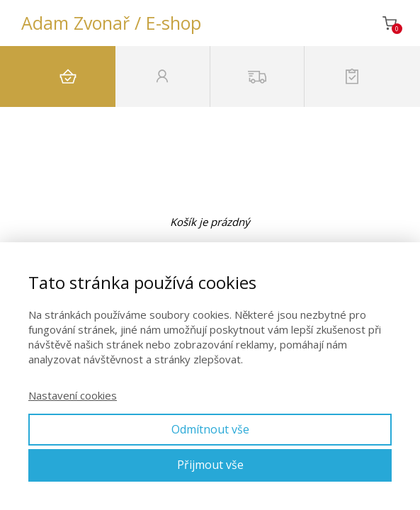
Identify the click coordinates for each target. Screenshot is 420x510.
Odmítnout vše (210, 429)
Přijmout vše (210, 465)
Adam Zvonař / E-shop (111, 23)
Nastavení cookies (73, 395)
